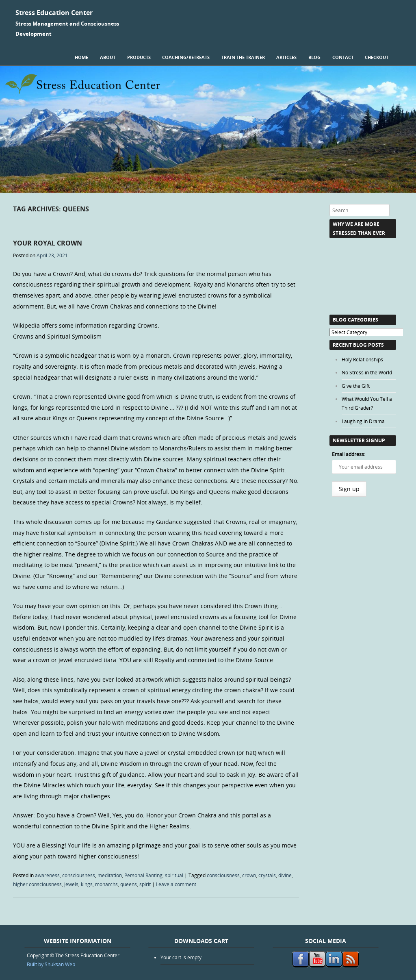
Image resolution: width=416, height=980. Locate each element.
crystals (267, 875)
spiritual (174, 875)
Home (81, 57)
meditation (110, 875)
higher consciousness (37, 884)
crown (249, 875)
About (108, 57)
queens (129, 884)
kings (87, 884)
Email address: (349, 454)
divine (285, 875)
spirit (145, 884)
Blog (314, 57)
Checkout (377, 57)
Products (139, 57)
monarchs (106, 884)
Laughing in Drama (363, 421)
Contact (343, 57)
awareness (47, 875)
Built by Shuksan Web (51, 964)
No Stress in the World (367, 372)
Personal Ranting (143, 875)
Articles (286, 57)
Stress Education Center (54, 13)
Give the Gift (356, 386)
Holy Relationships (362, 359)
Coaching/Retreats (186, 57)
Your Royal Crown (48, 243)
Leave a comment (176, 884)
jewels (71, 884)
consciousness (79, 875)
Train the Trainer (243, 57)
